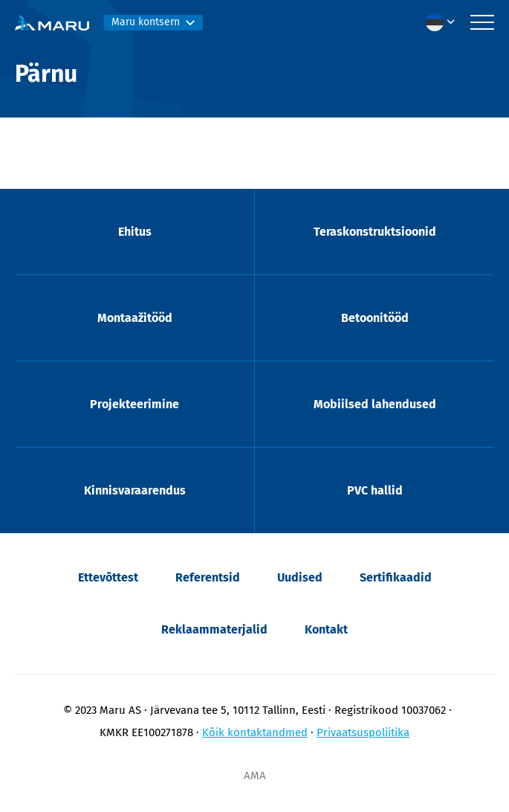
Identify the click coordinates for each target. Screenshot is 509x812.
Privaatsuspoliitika (363, 732)
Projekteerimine (134, 404)
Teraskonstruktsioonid (375, 232)
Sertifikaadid (396, 577)
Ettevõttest (108, 577)
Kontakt (326, 629)
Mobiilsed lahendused (375, 404)
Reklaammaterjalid (214, 629)
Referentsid (208, 577)
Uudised (300, 577)
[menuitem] (444, 22)
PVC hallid (375, 490)
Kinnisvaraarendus (135, 490)
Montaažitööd (135, 318)
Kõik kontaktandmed (255, 732)
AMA (255, 776)
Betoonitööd (375, 318)
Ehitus (135, 232)
